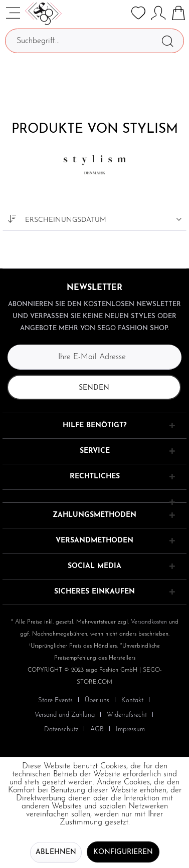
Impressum (130, 730)
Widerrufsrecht (127, 715)
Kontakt (132, 700)
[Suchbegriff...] (94, 41)
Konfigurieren (123, 852)
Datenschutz (61, 730)
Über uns (97, 700)
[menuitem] (59, 700)
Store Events (55, 700)
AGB (97, 730)
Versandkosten (149, 622)
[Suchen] (167, 41)
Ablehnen (56, 852)
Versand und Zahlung (65, 715)
